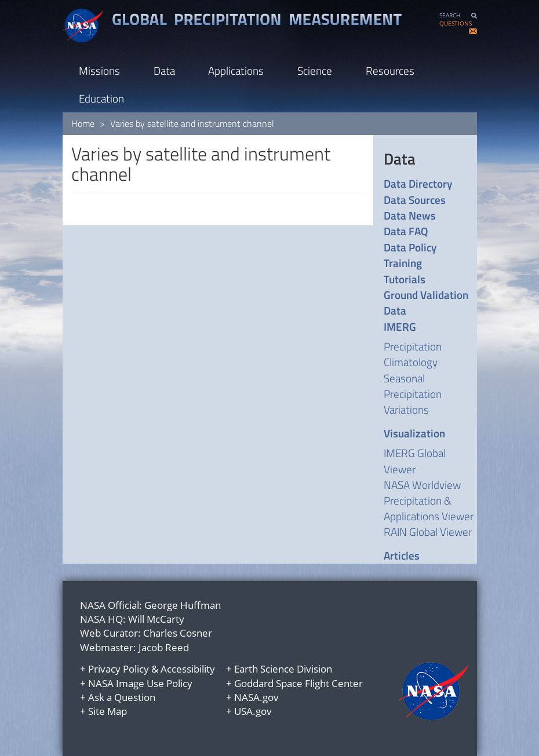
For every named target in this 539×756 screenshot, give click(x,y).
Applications (236, 70)
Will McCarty (156, 619)
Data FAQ (406, 231)
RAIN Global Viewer (428, 532)
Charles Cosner (178, 633)
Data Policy (410, 247)
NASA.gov (256, 697)
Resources (390, 70)
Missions (99, 70)
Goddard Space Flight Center (298, 683)
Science (315, 70)
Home (83, 123)
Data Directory (418, 183)
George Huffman (183, 605)
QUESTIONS (456, 23)
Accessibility (188, 669)
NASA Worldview (422, 485)
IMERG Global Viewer (415, 461)
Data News (410, 215)
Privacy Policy (119, 669)
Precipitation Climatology (413, 354)
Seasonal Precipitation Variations (413, 394)
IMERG (400, 326)
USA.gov (253, 711)
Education (101, 98)
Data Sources (415, 200)
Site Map (108, 711)
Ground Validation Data (426, 303)
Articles (402, 555)
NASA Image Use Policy (140, 683)
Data (164, 70)
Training (403, 263)
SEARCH (450, 15)
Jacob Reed (164, 647)
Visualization (414, 433)
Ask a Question (122, 697)
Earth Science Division (283, 669)
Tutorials (405, 279)
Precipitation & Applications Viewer (429, 508)
